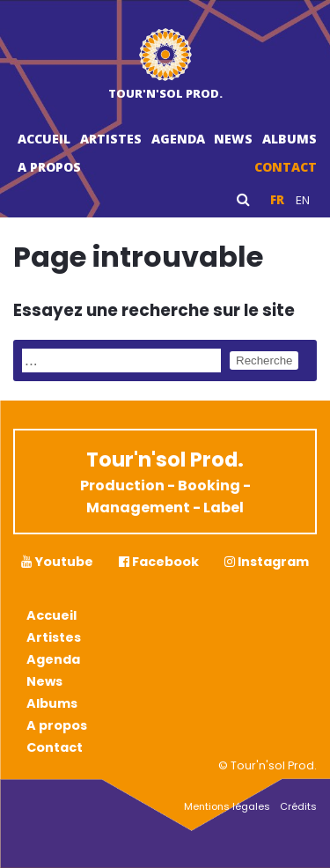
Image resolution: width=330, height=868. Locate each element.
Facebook (159, 562)
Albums (290, 139)
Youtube (57, 562)
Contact (286, 167)
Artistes (111, 139)
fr (277, 200)
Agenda (178, 139)
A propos (49, 167)
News (233, 139)
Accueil (44, 139)
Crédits (298, 806)
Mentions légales (227, 806)
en (303, 200)
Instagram (267, 562)
